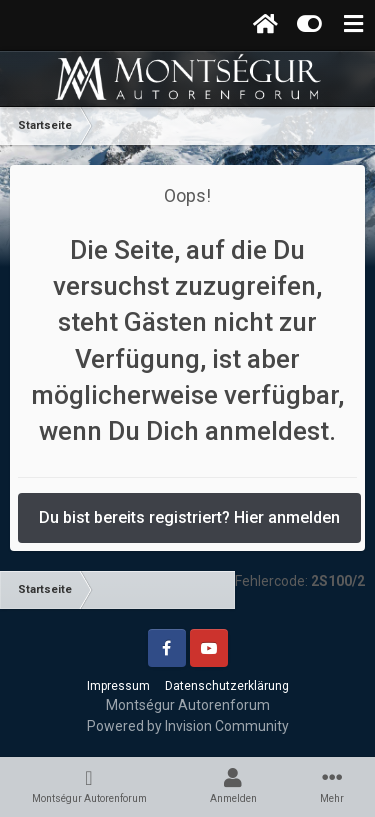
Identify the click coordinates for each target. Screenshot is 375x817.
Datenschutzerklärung (227, 686)
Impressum (118, 686)
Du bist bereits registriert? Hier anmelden (189, 517)
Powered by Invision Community (188, 726)
